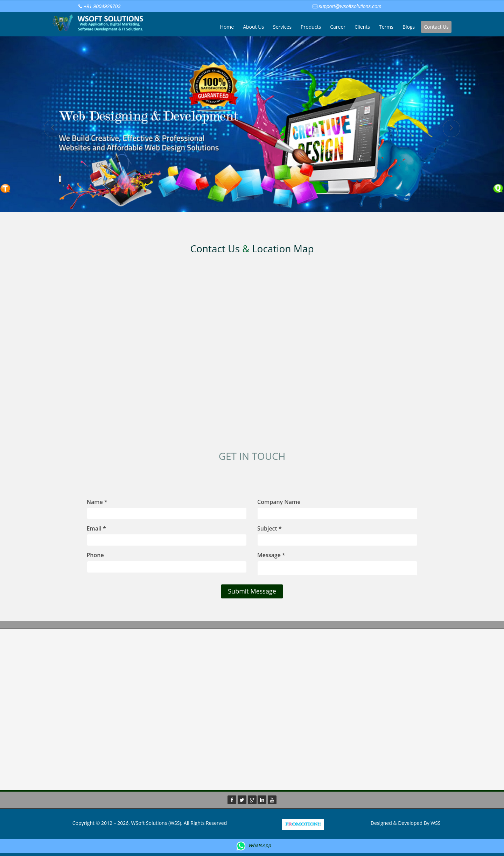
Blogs (409, 27)
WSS (435, 823)
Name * (97, 502)
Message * (271, 555)
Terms (386, 27)
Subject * (269, 528)
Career (338, 27)
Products (311, 27)
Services (282, 27)
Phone (95, 555)
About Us (253, 27)
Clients (362, 27)
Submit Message (252, 591)
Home (227, 27)
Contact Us (436, 27)
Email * (96, 528)
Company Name (279, 502)
